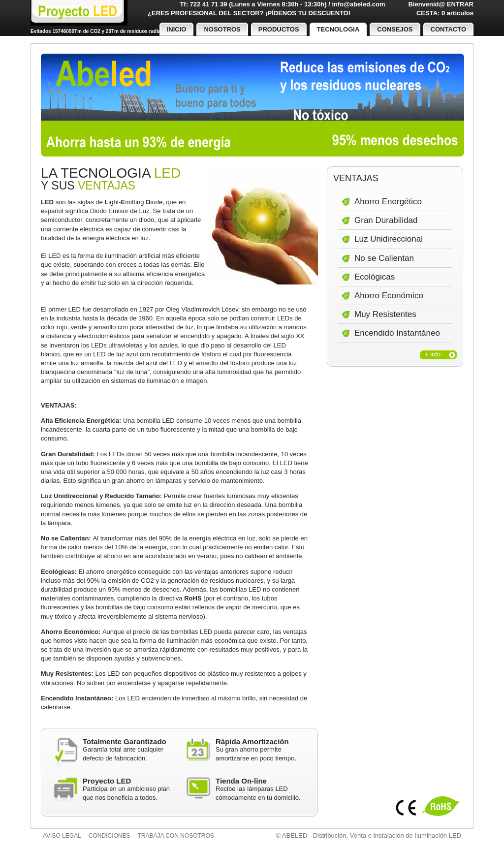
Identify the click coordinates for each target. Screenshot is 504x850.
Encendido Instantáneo (397, 333)
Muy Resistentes (385, 314)
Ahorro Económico (389, 296)
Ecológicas (375, 277)
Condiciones (110, 836)
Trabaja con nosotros (176, 836)
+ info (433, 354)
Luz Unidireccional (389, 239)
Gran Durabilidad (386, 220)
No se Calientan (384, 258)
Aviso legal (62, 836)
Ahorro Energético (388, 202)
